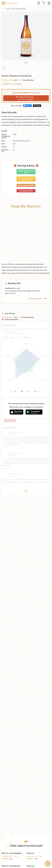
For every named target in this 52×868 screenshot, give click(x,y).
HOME (4, 9)
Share (28, 106)
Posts (38, 106)
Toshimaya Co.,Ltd (8, 84)
